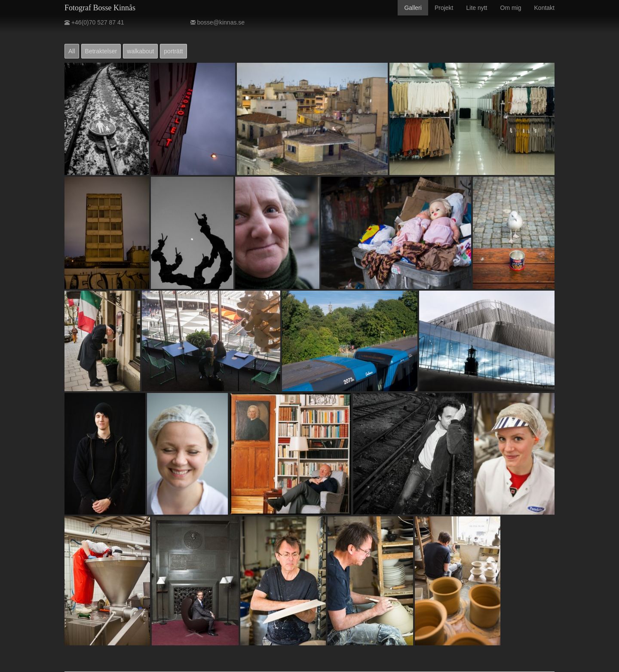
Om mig (511, 8)
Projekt (444, 8)
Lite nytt (477, 8)
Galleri (413, 8)
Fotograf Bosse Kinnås (100, 8)
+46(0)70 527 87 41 (94, 22)
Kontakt (544, 8)
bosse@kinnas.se (218, 22)
